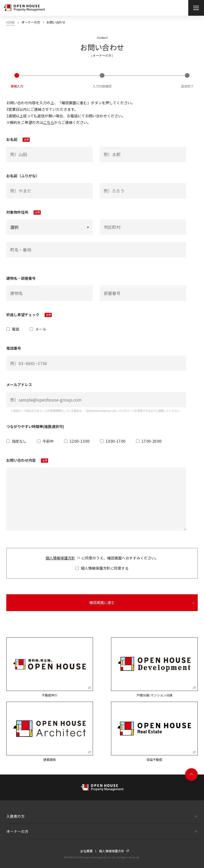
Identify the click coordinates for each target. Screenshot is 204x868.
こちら (49, 122)
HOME (11, 22)
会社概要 (86, 851)
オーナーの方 (17, 831)
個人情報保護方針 (60, 558)
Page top (191, 774)
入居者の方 (15, 816)
